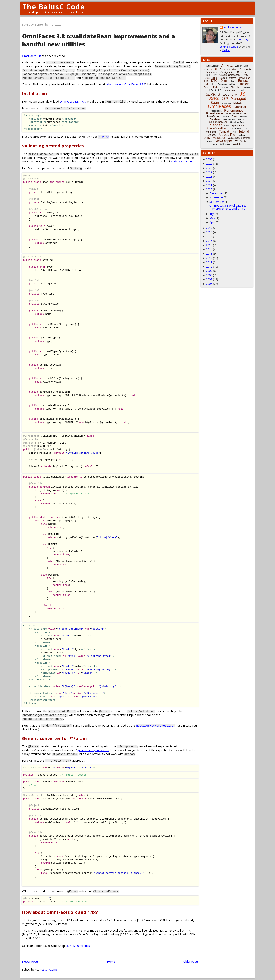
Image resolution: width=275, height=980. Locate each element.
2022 (209, 181)
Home (111, 962)
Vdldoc (210, 141)
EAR (233, 81)
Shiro (227, 126)
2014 (209, 249)
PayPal (226, 50)
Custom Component (230, 75)
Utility (207, 138)
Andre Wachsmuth (183, 161)
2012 (209, 258)
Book (206, 69)
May (212, 218)
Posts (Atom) (48, 970)
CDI (214, 69)
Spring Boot (238, 126)
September (217, 202)
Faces (207, 87)
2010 (209, 266)
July (212, 214)
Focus (225, 87)
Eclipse (243, 81)
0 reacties (83, 946)
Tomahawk (211, 132)
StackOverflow (217, 128)
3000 (209, 159)
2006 (209, 284)
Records (244, 116)
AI (223, 66)
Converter (242, 72)
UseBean (242, 135)
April (212, 222)
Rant (235, 116)
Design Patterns (228, 78)
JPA (235, 95)
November (216, 197)
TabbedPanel (235, 129)
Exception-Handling (226, 84)
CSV (215, 75)
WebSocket (241, 141)
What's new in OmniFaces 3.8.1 (126, 84)
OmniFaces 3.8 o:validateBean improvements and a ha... (229, 207)
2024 (209, 172)
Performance (234, 110)
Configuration (227, 72)
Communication (228, 69)
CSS (208, 75)
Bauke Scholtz (232, 27)
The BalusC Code (54, 7)
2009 (209, 271)
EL (214, 84)
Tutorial (244, 132)
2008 (209, 275)
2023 (209, 176)
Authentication (242, 66)
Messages (226, 103)
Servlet (216, 125)
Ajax (230, 66)
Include (241, 90)
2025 (209, 168)
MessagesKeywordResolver (156, 725)
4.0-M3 (104, 137)
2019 (209, 228)
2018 (209, 232)
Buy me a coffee (229, 47)
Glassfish (235, 87)
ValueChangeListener (239, 138)
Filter (216, 87)
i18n (220, 90)
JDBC (226, 95)
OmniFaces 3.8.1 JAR (73, 101)
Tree (234, 132)
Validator (219, 138)
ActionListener (212, 66)
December (216, 193)
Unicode (212, 135)
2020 (209, 189)
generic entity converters (93, 750)
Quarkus (225, 116)
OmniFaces (220, 106)
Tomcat (224, 132)
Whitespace (225, 144)
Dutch (224, 81)
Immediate (230, 90)
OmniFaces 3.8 (31, 56)
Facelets (243, 84)
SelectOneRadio (237, 122)
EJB (207, 84)
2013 (209, 254)
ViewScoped (224, 141)
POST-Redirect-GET (237, 114)
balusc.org (243, 40)
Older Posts (191, 962)
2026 (209, 164)
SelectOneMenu (218, 122)
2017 (209, 236)
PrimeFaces (213, 116)
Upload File (227, 135)
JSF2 (214, 98)
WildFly (237, 144)
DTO (214, 81)
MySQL (238, 103)
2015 (209, 245)
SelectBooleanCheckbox (234, 119)
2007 (209, 279)
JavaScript (213, 94)
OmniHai (240, 107)
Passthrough (216, 111)
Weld (215, 144)
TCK (245, 129)
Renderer (215, 119)
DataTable (211, 78)
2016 (209, 241)
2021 (209, 185)
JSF (244, 94)
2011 (209, 262)
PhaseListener (215, 113)
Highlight (247, 87)
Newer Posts (30, 962)
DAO (245, 75)
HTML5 (212, 90)
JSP (225, 99)
